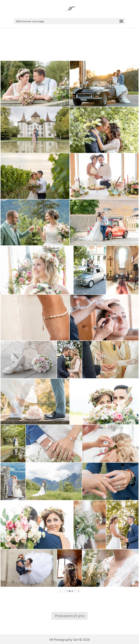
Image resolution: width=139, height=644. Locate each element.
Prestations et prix (70, 616)
